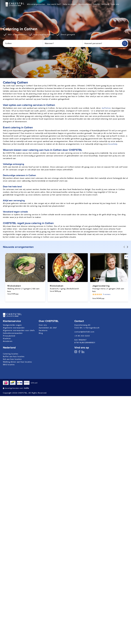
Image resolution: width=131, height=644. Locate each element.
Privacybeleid (9, 336)
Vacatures (43, 330)
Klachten (7, 339)
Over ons (115, 4)
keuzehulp (113, 144)
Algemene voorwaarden (14, 328)
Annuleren (8, 341)
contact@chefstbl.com (84, 332)
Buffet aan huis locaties (14, 356)
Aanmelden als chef (48, 328)
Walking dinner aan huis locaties (17, 362)
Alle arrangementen (36, 4)
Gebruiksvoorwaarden (13, 333)
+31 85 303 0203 (82, 336)
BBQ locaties (9, 365)
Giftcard (105, 4)
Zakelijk (97, 4)
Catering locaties (11, 354)
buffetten (106, 108)
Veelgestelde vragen (12, 325)
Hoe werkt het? (54, 4)
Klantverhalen (85, 4)
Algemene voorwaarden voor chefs (19, 330)
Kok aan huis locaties (12, 359)
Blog (41, 333)
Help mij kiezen (70, 4)
